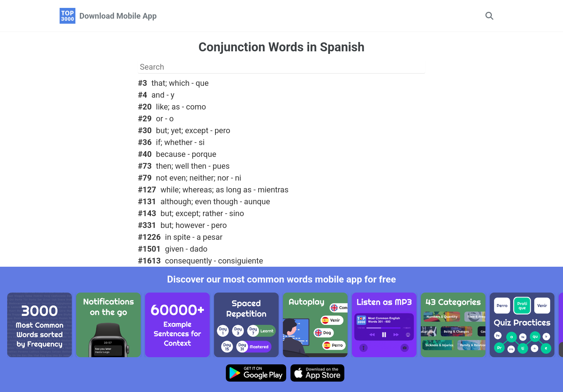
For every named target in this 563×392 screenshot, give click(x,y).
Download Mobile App (118, 16)
